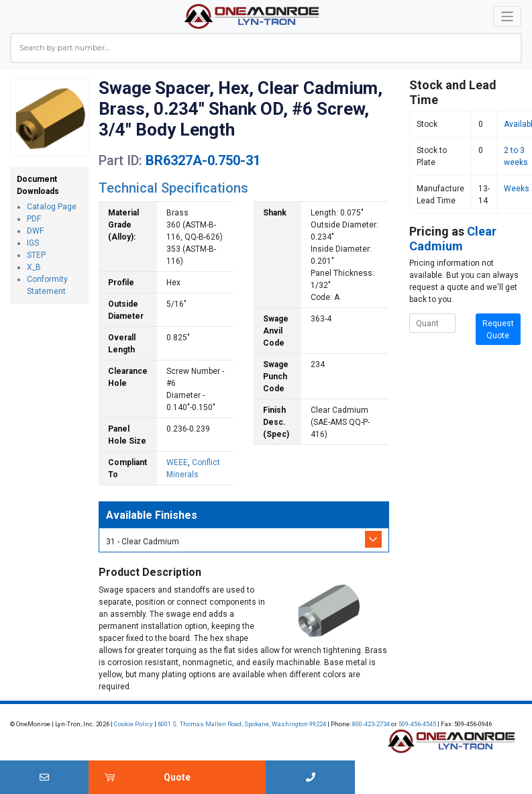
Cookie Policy (134, 724)
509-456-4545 (417, 724)
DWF (35, 231)
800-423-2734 (371, 724)
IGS (33, 243)
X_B (34, 267)
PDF (34, 219)
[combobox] (266, 48)
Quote (177, 777)
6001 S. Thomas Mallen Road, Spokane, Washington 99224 (242, 724)
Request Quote (498, 330)
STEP (36, 255)
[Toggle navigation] (508, 16)
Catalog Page (52, 207)
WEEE (177, 462)
